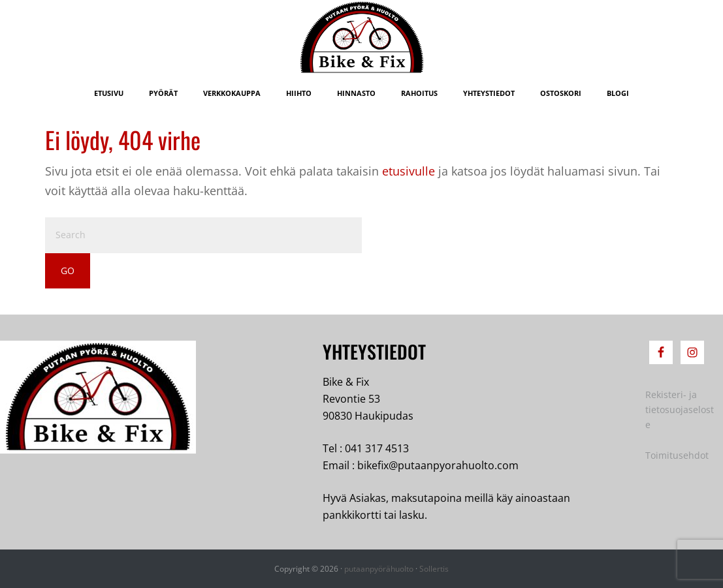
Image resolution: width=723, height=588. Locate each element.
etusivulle (409, 171)
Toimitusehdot (677, 455)
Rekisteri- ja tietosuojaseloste (680, 410)
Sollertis (434, 569)
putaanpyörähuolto (379, 569)
